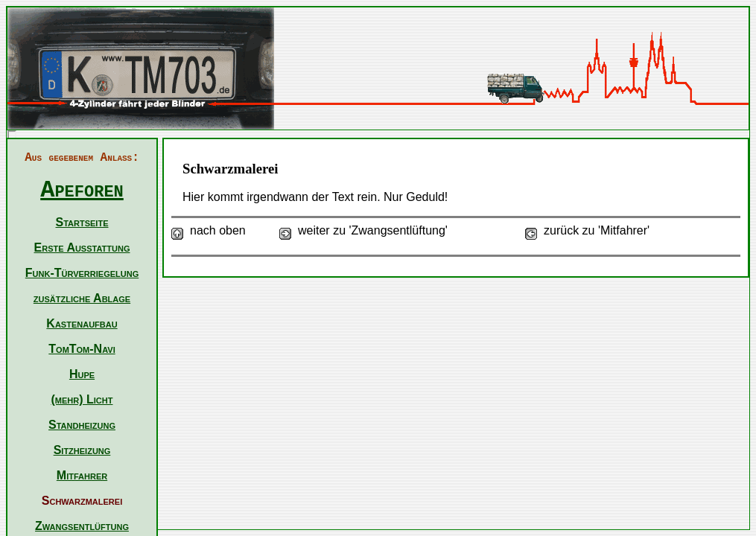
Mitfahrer (82, 475)
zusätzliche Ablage (82, 298)
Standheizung (82, 425)
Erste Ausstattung (82, 248)
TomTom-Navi (82, 349)
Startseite (82, 222)
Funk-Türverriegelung (82, 273)
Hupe (82, 374)
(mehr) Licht (82, 399)
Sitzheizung (82, 450)
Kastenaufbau (82, 323)
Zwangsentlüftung (82, 526)
